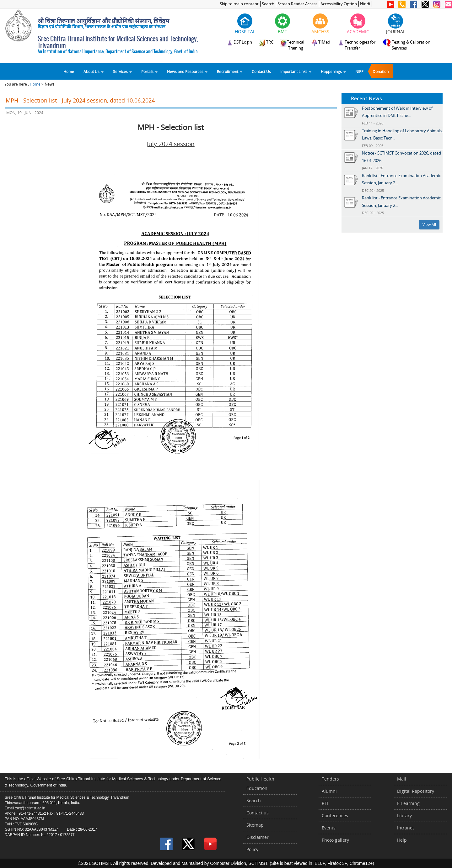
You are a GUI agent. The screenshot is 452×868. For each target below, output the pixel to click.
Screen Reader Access (297, 4)
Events (329, 828)
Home (69, 71)
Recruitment (230, 71)
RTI (325, 803)
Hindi (365, 4)
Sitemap (255, 825)
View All (429, 225)
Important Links (296, 71)
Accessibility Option (339, 4)
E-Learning (408, 803)
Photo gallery (335, 840)
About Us (94, 71)
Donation (381, 71)
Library (404, 815)
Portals (149, 71)
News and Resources (187, 71)
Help (402, 840)
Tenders (330, 779)
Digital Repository (416, 791)
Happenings (333, 71)
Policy (252, 849)
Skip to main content (239, 4)
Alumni (329, 791)
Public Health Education (260, 784)
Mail (402, 779)
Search (268, 4)
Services (122, 71)
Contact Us (261, 71)
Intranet (406, 828)
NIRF (359, 71)
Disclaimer (258, 837)
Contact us (258, 813)
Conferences (335, 815)
